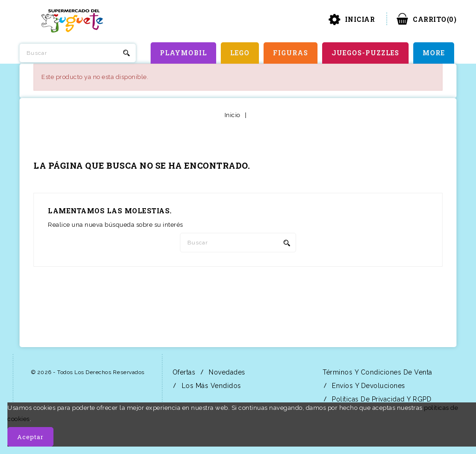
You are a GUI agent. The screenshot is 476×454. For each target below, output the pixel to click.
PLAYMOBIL (183, 53)
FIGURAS (291, 53)
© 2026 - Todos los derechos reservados (88, 372)
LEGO (240, 53)
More (434, 53)
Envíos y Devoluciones (368, 386)
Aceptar (30, 437)
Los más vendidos (210, 386)
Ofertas (183, 372)
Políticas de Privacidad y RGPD (381, 399)
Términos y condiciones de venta (377, 372)
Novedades (226, 372)
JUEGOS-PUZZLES (365, 53)
